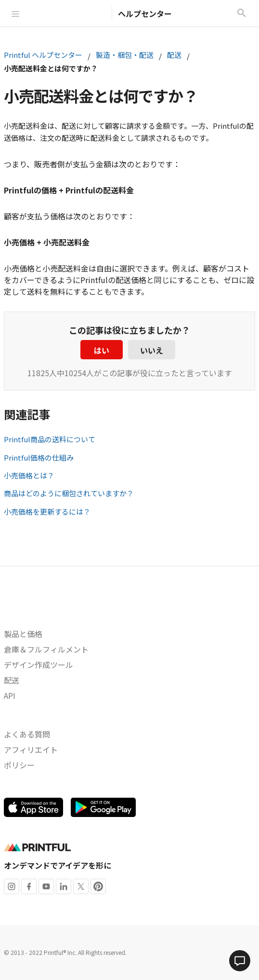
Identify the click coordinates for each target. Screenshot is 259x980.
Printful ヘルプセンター (43, 55)
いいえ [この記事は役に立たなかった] (152, 350)
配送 (174, 55)
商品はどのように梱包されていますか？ (69, 493)
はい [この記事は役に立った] (102, 350)
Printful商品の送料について (50, 439)
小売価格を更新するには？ (47, 511)
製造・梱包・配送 (125, 55)
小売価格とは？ (29, 475)
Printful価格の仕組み (39, 457)
